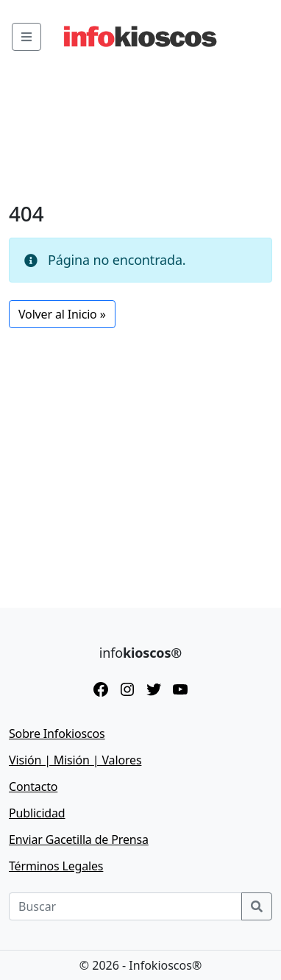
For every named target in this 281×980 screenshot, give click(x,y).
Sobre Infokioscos (57, 734)
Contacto (33, 787)
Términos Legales (56, 866)
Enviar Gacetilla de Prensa (79, 839)
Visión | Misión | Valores (75, 760)
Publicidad (37, 813)
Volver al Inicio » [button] (62, 314)
